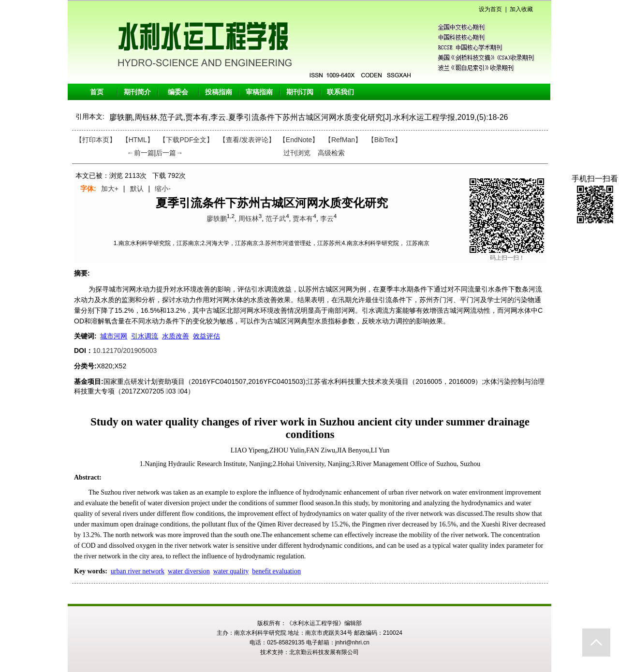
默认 (137, 189)
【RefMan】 (343, 140)
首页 (97, 92)
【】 (247, 140)
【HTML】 (138, 140)
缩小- (163, 189)
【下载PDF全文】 (186, 140)
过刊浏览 (297, 153)
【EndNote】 (299, 140)
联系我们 (340, 92)
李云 (327, 219)
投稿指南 (219, 92)
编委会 (178, 92)
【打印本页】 (96, 140)
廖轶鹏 (217, 219)
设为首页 (490, 9)
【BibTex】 (384, 140)
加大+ (110, 189)
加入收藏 (521, 9)
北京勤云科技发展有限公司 (324, 652)
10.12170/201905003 (125, 351)
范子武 (276, 219)
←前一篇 (141, 153)
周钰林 (249, 219)
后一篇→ (169, 153)
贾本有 (303, 219)
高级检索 (331, 153)
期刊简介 (137, 92)
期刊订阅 (300, 92)
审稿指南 (259, 92)
